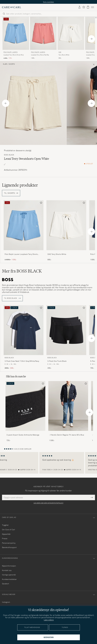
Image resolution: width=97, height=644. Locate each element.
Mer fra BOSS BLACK (22, 271)
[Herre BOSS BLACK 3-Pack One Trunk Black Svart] (66, 330)
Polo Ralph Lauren (10, 52)
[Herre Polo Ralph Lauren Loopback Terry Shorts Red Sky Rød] (43, 33)
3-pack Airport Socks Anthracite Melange (23, 435)
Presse (5, 538)
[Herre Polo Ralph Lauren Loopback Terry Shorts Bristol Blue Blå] (16, 33)
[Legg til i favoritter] (41, 203)
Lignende (20, 185)
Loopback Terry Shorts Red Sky (40, 55)
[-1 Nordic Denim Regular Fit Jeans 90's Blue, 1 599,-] (68, 411)
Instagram (6, 602)
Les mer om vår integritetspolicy (48, 503)
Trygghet (5, 525)
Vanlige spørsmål (9, 575)
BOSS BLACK (9, 155)
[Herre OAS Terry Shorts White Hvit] (71, 33)
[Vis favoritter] (84, 7)
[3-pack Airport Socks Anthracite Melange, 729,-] (25, 411)
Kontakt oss (7, 570)
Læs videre (49, 620)
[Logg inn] (79, 7)
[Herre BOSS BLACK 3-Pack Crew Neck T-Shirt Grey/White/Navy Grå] (24, 330)
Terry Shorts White (64, 55)
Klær (5, 64)
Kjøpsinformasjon (9, 566)
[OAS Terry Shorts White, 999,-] (71, 38)
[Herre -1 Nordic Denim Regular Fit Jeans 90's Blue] (68, 406)
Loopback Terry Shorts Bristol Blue (14, 55)
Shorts (12, 64)
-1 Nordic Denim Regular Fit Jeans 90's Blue (67, 435)
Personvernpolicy (9, 543)
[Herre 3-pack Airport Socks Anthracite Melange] (25, 406)
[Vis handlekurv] (88, 7)
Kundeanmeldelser (9, 579)
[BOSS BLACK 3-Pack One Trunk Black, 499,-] (66, 337)
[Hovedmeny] (92, 7)
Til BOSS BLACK (12, 298)
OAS (60, 52)
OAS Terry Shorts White (57, 254)
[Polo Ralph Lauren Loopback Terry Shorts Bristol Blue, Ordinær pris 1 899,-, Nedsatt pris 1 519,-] (16, 38)
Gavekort (6, 584)
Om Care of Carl (9, 530)
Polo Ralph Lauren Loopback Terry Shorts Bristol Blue (21, 254)
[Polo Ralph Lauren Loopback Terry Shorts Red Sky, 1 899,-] (43, 38)
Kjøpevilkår (6, 534)
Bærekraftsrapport (9, 547)
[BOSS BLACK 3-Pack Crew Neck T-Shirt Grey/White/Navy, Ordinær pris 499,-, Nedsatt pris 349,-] (24, 337)
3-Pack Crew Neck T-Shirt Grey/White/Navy (22, 361)
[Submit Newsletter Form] (92, 497)
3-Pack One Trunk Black (57, 361)
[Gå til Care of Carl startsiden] (12, 7)
